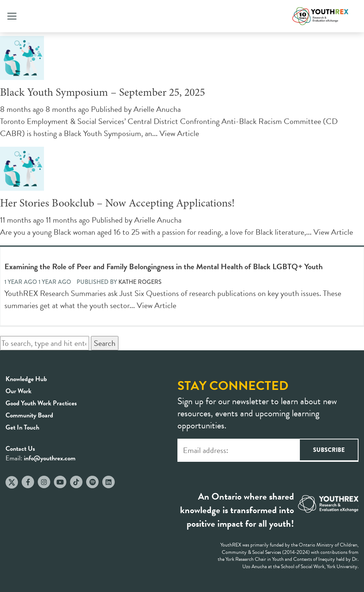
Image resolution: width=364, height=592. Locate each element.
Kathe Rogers (140, 282)
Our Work (19, 391)
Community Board (29, 415)
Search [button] (105, 343)
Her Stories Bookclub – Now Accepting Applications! (117, 204)
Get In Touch (22, 427)
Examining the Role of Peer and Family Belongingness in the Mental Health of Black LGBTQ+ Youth (163, 266)
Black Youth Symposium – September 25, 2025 (102, 93)
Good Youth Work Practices (41, 403)
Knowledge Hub (26, 379)
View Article (179, 133)
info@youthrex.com (50, 458)
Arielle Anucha (157, 109)
